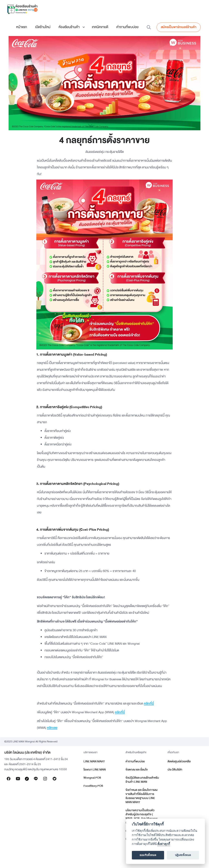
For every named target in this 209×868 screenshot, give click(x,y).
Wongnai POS (92, 778)
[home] (22, 9)
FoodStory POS (93, 786)
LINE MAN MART (94, 761)
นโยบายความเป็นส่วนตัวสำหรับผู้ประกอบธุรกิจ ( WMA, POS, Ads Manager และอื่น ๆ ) (142, 816)
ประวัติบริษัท (175, 770)
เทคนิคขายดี (100, 27)
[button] (71, 27)
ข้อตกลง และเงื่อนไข (137, 770)
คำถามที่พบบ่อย (127, 27)
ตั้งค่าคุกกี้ (164, 844)
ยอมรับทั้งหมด (148, 855)
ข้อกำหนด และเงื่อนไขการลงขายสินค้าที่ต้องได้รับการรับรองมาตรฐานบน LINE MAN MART (141, 796)
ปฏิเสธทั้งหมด (183, 855)
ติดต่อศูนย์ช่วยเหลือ (179, 761)
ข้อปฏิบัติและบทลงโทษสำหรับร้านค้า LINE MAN (142, 780)
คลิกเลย (52, 728)
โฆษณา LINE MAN (95, 770)
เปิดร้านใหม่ (43, 27)
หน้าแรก (22, 27)
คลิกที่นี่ (149, 704)
